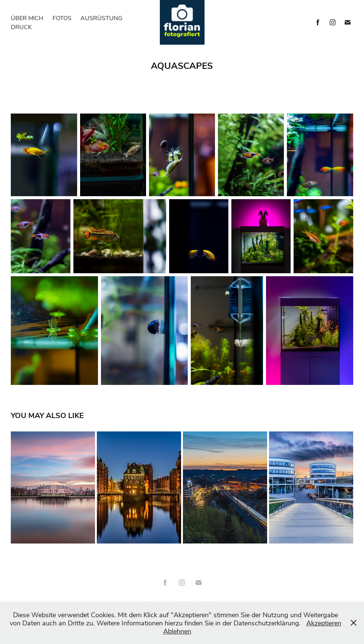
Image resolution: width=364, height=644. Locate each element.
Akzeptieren (324, 623)
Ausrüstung (102, 18)
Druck (21, 27)
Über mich (27, 18)
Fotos (62, 18)
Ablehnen (177, 631)
